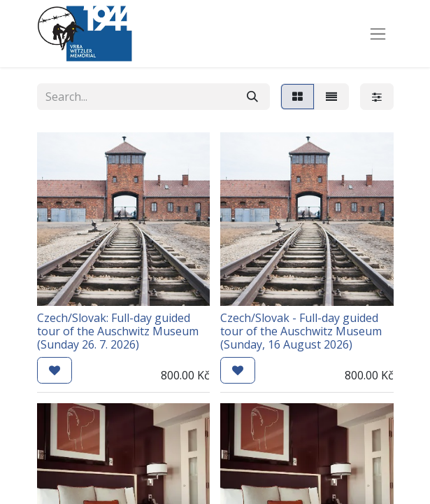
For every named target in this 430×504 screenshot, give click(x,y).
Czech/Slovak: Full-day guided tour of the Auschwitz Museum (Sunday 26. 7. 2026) (118, 331)
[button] (55, 370)
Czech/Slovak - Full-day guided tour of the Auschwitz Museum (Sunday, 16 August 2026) (301, 331)
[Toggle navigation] (378, 34)
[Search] (252, 97)
